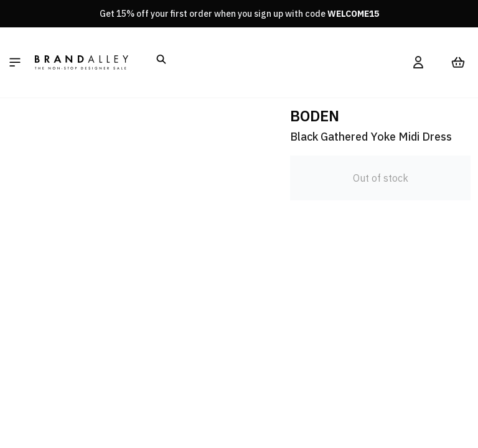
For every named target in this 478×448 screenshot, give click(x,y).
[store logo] (82, 62)
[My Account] (418, 62)
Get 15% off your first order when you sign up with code (239, 14)
